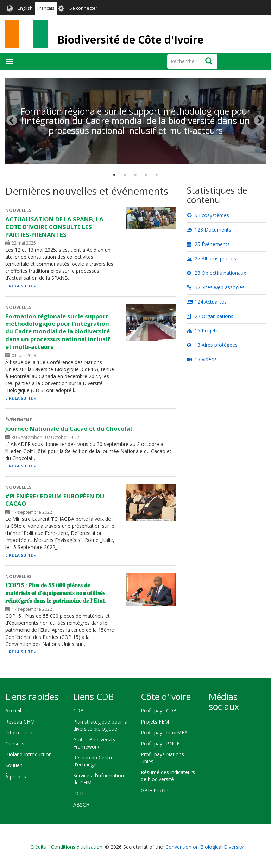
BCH (78, 793)
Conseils (15, 743)
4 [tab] (146, 175)
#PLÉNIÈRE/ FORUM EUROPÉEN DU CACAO (55, 500)
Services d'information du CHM (99, 779)
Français (46, 8)
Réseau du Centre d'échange (93, 761)
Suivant (259, 121)
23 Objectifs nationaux (216, 273)
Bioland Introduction (29, 754)
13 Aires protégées (212, 345)
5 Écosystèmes (208, 215)
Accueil (13, 710)
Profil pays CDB (159, 710)
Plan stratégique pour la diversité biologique (100, 725)
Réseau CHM (20, 722)
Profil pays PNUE (160, 743)
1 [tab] (114, 175)
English (25, 8)
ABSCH (81, 805)
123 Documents (209, 230)
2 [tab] (125, 175)
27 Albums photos (212, 258)
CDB (78, 710)
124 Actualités (207, 302)
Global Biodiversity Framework (94, 743)
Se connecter (83, 8)
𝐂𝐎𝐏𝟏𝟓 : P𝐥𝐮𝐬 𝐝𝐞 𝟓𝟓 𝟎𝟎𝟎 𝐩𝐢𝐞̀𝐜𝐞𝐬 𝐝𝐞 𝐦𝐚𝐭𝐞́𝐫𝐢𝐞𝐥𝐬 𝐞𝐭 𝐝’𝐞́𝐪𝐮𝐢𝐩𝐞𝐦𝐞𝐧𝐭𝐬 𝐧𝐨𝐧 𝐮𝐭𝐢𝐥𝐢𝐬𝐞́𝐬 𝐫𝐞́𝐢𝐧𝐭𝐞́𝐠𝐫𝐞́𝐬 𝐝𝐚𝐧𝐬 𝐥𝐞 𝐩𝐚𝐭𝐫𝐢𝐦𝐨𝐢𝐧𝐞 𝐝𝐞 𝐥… (56, 593)
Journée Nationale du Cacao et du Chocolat (69, 429)
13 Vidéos (202, 359)
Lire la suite (19, 286)
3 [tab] (135, 175)
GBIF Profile (155, 791)
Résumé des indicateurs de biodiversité (168, 776)
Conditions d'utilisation (77, 847)
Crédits (38, 847)
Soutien (14, 765)
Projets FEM (155, 722)
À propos (16, 776)
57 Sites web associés (216, 287)
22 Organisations (210, 316)
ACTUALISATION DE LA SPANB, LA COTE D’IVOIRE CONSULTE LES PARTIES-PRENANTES (54, 227)
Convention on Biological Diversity (204, 847)
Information (19, 733)
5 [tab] (157, 175)
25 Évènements (208, 244)
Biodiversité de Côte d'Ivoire (130, 40)
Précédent (12, 121)
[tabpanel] (135, 78)
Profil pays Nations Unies (162, 758)
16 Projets (203, 331)
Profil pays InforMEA (164, 733)
